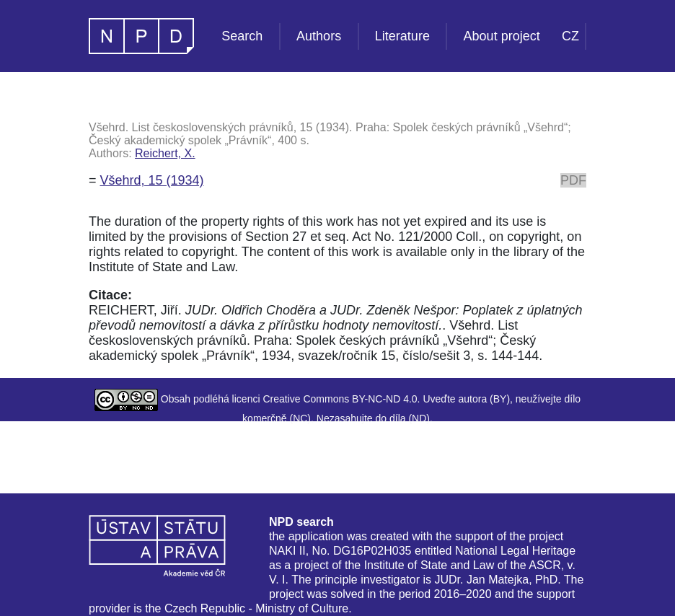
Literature (402, 36)
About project (502, 36)
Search (242, 36)
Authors (319, 36)
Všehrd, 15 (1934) (152, 180)
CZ (570, 36)
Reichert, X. (165, 153)
